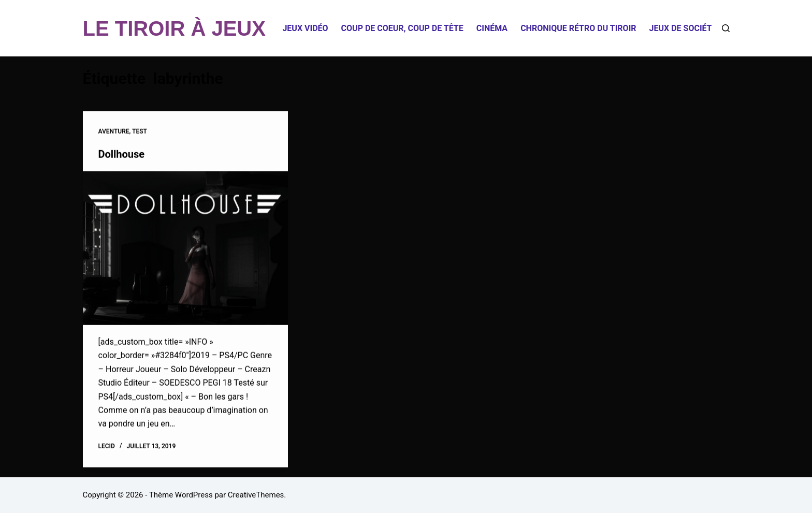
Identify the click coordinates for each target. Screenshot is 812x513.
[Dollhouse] (185, 248)
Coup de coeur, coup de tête (402, 28)
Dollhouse (122, 154)
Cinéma (492, 28)
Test (140, 132)
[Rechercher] (726, 28)
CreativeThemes (256, 495)
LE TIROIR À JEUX (174, 28)
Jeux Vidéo (305, 28)
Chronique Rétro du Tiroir (578, 28)
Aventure (114, 132)
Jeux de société (683, 28)
